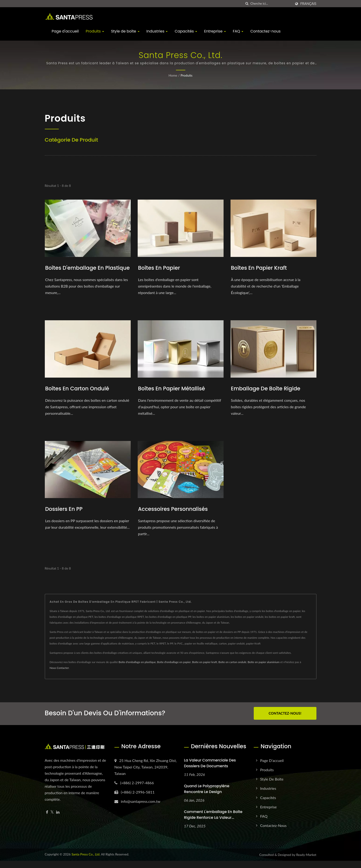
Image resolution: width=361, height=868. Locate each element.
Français (308, 4)
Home (173, 75)
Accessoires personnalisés (175, 517)
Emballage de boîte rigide (268, 396)
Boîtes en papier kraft (261, 268)
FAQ (238, 31)
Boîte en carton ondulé (232, 670)
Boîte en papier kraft (205, 670)
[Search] (271, 4)
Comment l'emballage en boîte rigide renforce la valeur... (213, 822)
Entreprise (215, 31)
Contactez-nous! (285, 721)
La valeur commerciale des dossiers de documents (210, 770)
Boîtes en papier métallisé (174, 396)
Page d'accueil (65, 31)
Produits (95, 31)
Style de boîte (125, 31)
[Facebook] (47, 819)
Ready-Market (306, 862)
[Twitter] (52, 819)
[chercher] (247, 4)
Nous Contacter (59, 676)
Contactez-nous (265, 31)
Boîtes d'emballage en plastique (76, 272)
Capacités (186, 31)
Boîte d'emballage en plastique (137, 670)
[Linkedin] (58, 819)
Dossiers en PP (65, 517)
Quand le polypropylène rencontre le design (207, 796)
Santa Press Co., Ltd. (86, 861)
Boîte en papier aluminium (264, 670)
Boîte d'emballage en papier (174, 670)
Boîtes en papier (160, 268)
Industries (157, 31)
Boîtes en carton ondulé (79, 396)
